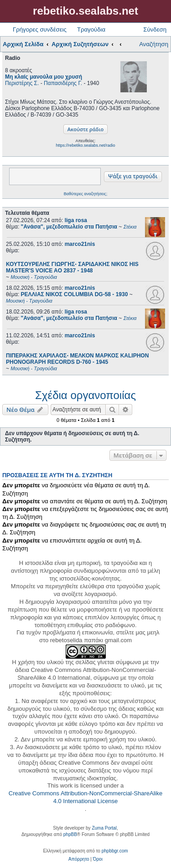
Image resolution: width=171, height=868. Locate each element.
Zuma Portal (104, 828)
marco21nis (80, 244)
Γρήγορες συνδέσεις (40, 29)
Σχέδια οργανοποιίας (85, 395)
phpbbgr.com (115, 851)
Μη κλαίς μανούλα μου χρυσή (44, 77)
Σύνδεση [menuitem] (155, 29)
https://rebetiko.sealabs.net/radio (85, 145)
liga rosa (76, 220)
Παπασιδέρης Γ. (63, 83)
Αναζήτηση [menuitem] (154, 44)
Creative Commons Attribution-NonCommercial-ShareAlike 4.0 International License (85, 797)
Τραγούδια (91, 29)
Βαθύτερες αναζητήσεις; (85, 194)
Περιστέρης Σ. (22, 83)
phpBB (70, 834)
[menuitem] (79, 859)
